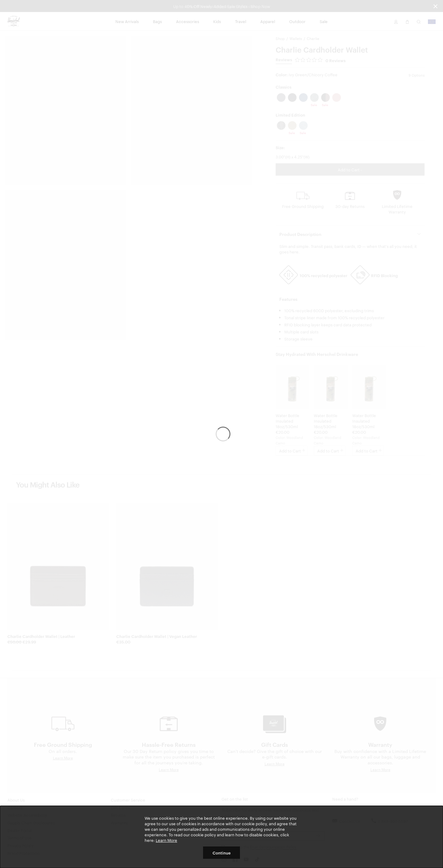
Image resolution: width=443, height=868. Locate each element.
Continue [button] (222, 853)
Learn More (166, 840)
